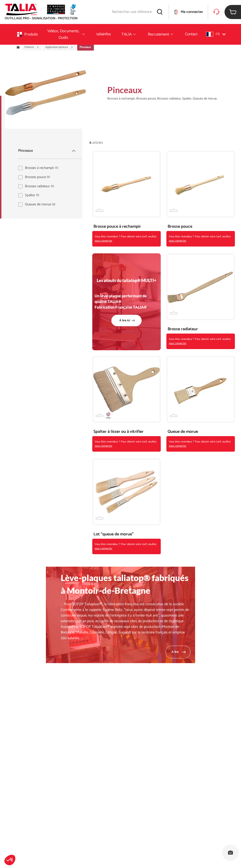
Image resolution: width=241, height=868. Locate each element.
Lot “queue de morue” (114, 534)
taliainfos (104, 34)
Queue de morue (183, 432)
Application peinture (59, 47)
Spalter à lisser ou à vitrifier (118, 432)
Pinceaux (47, 151)
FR (216, 34)
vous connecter (103, 241)
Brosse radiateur (183, 329)
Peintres (32, 47)
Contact (191, 34)
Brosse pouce (180, 227)
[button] (10, 860)
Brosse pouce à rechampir (117, 227)
